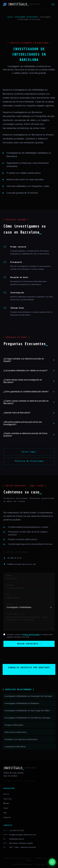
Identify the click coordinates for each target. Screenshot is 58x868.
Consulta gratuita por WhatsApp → (29, 670)
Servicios (8, 799)
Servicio (10, 604)
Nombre (9, 576)
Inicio (10, 17)
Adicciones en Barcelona (16, 732)
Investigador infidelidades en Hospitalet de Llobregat (28, 696)
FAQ (5, 813)
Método (6, 804)
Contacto (7, 818)
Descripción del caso (15, 614)
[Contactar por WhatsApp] (52, 862)
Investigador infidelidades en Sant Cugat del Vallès (27, 711)
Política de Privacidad (29, 461)
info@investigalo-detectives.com (19, 564)
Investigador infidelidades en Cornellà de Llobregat (27, 718)
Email (8, 595)
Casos (6, 808)
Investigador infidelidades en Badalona (22, 704)
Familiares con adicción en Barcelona (21, 740)
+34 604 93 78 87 (13, 558)
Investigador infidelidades (26, 17)
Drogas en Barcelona (14, 725)
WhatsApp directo (17, 839)
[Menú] (53, 4)
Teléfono (10, 585)
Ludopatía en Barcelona (15, 747)
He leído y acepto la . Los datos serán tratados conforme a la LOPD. (30, 636)
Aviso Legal (29, 452)
